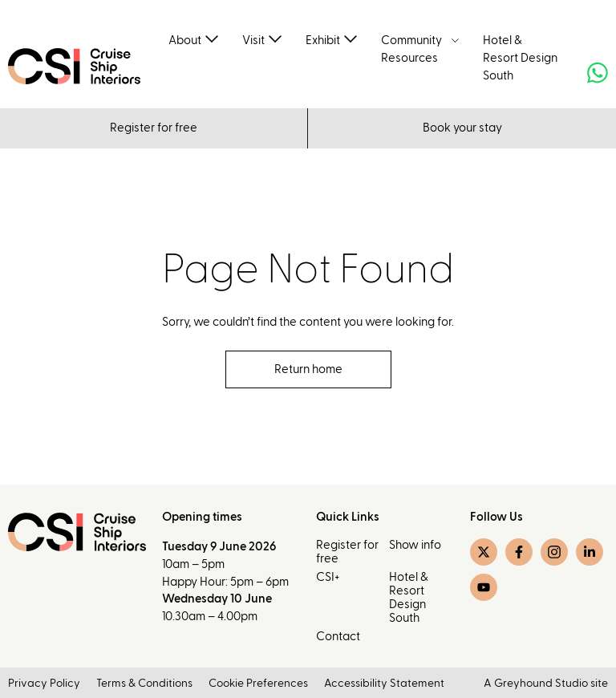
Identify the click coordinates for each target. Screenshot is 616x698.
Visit (253, 41)
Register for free (154, 128)
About (185, 41)
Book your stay (462, 128)
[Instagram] (554, 553)
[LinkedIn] (590, 553)
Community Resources (411, 49)
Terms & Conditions (144, 684)
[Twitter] (484, 553)
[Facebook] (519, 553)
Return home (308, 369)
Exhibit (323, 41)
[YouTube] (484, 588)
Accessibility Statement (384, 684)
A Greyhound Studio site (546, 684)
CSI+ (328, 577)
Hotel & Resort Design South (520, 58)
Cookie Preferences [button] (258, 684)
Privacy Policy (44, 684)
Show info (415, 546)
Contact (338, 637)
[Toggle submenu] (212, 39)
